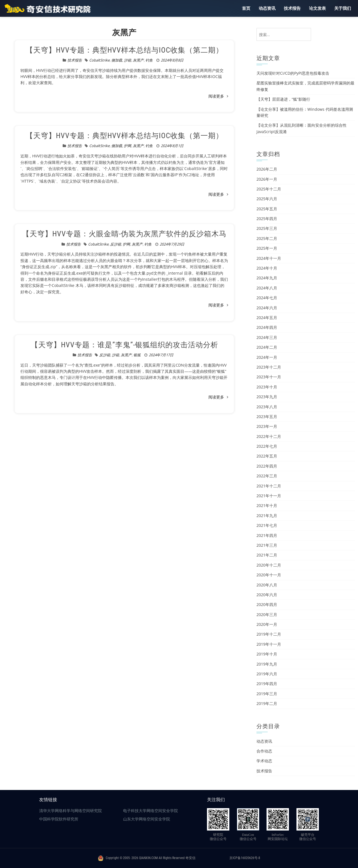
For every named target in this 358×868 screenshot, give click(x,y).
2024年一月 (267, 357)
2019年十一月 (269, 644)
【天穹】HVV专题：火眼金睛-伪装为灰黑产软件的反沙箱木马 (124, 234)
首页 (246, 8)
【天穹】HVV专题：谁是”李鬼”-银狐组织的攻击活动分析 (124, 345)
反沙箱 (116, 244)
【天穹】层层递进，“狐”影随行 (283, 99)
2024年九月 (267, 278)
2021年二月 (267, 555)
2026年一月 (267, 179)
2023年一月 (267, 426)
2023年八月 (267, 407)
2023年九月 (267, 397)
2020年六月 (267, 595)
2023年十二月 (269, 367)
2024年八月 (267, 288)
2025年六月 (267, 199)
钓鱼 (149, 60)
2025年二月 (267, 238)
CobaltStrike (99, 60)
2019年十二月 (269, 634)
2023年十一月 (269, 377)
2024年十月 (267, 268)
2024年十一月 (269, 258)
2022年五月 (267, 456)
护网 (128, 146)
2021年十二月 (269, 486)
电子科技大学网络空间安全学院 (150, 811)
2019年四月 (267, 684)
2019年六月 (267, 674)
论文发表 (317, 8)
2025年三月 (267, 228)
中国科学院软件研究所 (59, 819)
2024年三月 (267, 337)
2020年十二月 (269, 565)
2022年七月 (267, 446)
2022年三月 (267, 476)
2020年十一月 (269, 575)
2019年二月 (267, 703)
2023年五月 (267, 417)
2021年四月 (267, 535)
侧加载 (117, 60)
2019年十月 (267, 654)
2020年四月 (267, 604)
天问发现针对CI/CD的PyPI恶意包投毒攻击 (293, 73)
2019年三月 (267, 694)
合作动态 (264, 751)
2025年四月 (267, 219)
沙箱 (128, 60)
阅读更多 (218, 96)
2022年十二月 (269, 436)
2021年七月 (267, 525)
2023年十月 (267, 387)
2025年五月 (267, 209)
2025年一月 (267, 248)
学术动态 (264, 761)
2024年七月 (267, 298)
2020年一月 (267, 624)
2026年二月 (267, 169)
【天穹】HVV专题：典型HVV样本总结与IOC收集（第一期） (124, 136)
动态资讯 (267, 8)
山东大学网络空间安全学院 (147, 819)
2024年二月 (267, 347)
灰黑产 (138, 60)
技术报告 (292, 8)
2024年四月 (267, 327)
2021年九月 (267, 516)
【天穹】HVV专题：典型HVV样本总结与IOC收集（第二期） (124, 50)
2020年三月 (267, 615)
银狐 (137, 355)
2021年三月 (267, 545)
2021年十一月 (269, 496)
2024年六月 (267, 308)
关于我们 (343, 8)
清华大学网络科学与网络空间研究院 (70, 811)
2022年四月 (267, 466)
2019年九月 (267, 664)
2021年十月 (267, 505)
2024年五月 (267, 318)
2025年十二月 (269, 189)
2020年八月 (267, 585)
